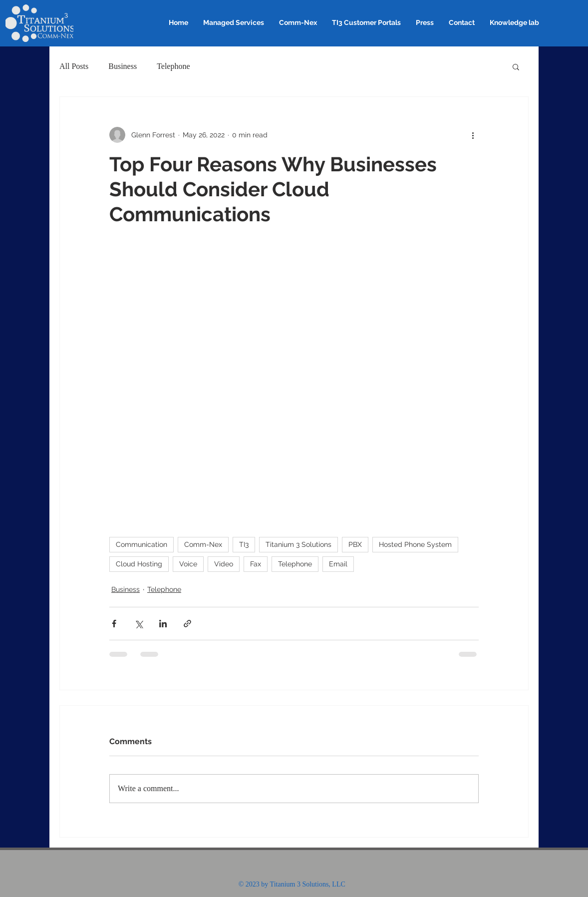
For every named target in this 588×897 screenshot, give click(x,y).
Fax (256, 564)
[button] (516, 66)
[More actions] (473, 135)
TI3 (244, 544)
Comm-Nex (203, 544)
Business (123, 66)
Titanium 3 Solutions (298, 544)
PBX (355, 544)
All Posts (74, 66)
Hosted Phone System (415, 544)
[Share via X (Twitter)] (139, 624)
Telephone (173, 66)
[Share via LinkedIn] (163, 624)
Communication (142, 544)
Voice (188, 564)
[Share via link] (187, 624)
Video (224, 564)
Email (338, 564)
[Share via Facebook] (114, 624)
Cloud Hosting (139, 564)
